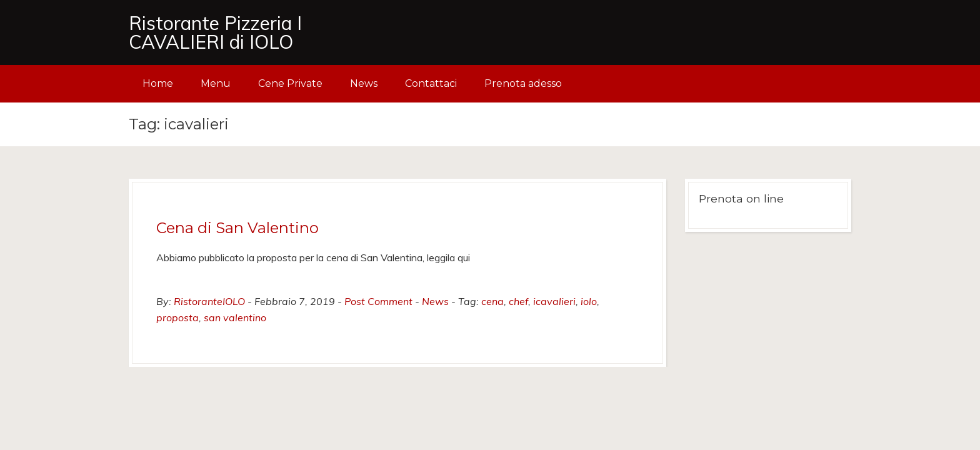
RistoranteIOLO (209, 301)
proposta (177, 317)
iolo (589, 301)
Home (158, 83)
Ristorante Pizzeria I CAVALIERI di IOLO (215, 32)
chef (518, 301)
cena (492, 301)
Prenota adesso (523, 83)
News (364, 83)
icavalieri (554, 301)
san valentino (235, 317)
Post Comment (378, 301)
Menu (216, 83)
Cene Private (290, 83)
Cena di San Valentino (237, 228)
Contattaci (431, 83)
